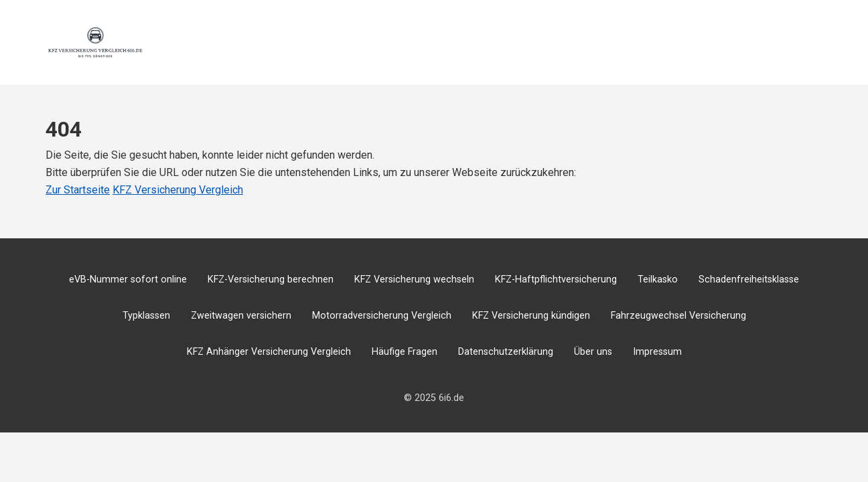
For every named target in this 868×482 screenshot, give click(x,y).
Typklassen (146, 316)
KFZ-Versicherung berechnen (271, 279)
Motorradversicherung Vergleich (382, 316)
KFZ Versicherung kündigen (531, 316)
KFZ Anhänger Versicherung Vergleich (269, 352)
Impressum (657, 352)
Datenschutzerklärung (506, 352)
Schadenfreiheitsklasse (749, 279)
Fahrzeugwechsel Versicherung (678, 316)
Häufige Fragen (405, 352)
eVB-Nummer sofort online (128, 279)
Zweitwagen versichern (241, 316)
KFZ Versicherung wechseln (414, 279)
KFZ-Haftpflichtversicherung (556, 279)
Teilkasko (658, 279)
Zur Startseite (78, 190)
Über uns (593, 352)
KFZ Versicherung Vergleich (178, 190)
